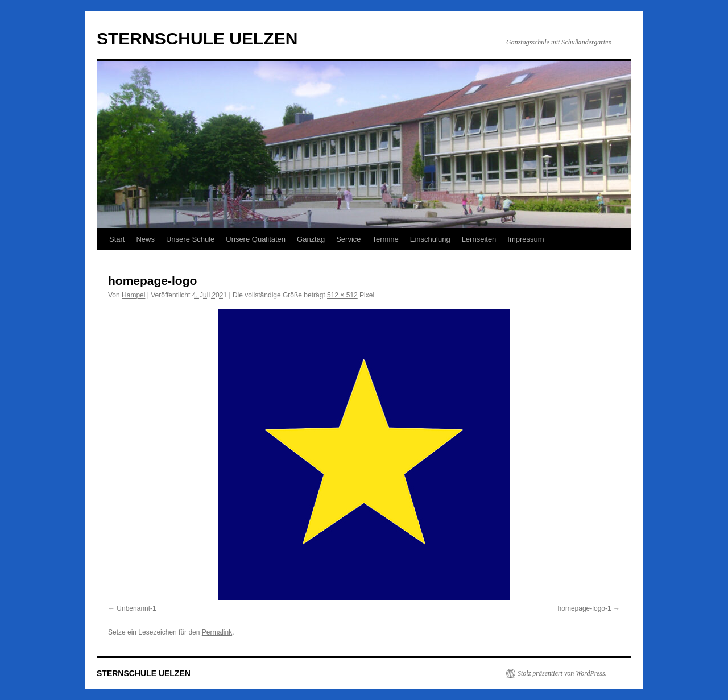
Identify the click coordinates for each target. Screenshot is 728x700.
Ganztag (311, 239)
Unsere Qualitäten (256, 239)
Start (117, 239)
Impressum (526, 239)
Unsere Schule (190, 239)
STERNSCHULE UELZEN (197, 38)
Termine (386, 239)
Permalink (217, 632)
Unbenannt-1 (136, 608)
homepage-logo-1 (585, 608)
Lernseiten (479, 239)
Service (348, 239)
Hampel (133, 295)
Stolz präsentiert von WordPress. (562, 673)
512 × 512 (342, 295)
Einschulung (430, 239)
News (145, 239)
